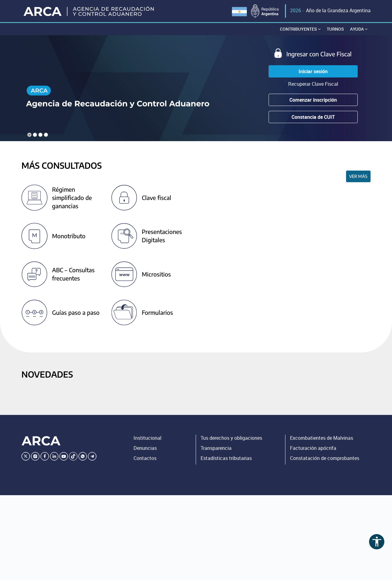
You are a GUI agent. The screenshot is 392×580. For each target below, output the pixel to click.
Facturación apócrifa (313, 448)
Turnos (335, 29)
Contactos (145, 458)
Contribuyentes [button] (300, 29)
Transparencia (216, 448)
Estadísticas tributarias (226, 458)
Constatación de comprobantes (325, 458)
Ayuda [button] (359, 29)
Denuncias (145, 448)
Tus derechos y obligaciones (231, 438)
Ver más (358, 176)
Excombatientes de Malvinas (322, 438)
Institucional (147, 438)
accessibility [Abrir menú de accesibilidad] (377, 542)
